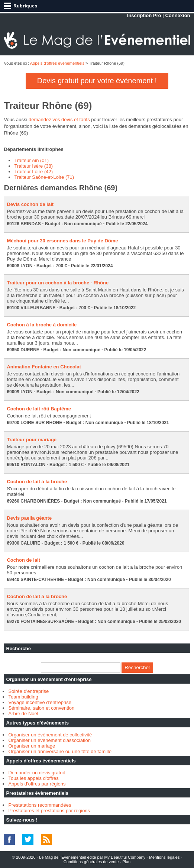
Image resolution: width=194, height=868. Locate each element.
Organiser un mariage (32, 746)
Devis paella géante (29, 518)
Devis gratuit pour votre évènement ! (97, 81)
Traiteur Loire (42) (33, 172)
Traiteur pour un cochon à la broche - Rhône (58, 283)
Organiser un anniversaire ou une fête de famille (60, 751)
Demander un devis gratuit (36, 773)
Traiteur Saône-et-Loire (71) (44, 177)
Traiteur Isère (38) (33, 166)
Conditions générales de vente (91, 862)
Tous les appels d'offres (33, 778)
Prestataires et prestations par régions (49, 811)
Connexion (177, 15)
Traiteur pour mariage (32, 440)
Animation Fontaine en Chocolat (44, 367)
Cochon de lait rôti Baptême (39, 409)
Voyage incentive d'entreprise (40, 702)
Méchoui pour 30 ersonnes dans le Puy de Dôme (62, 241)
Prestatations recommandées (40, 805)
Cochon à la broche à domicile (42, 325)
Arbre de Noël (23, 714)
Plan (126, 862)
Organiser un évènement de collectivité (50, 735)
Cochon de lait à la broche (37, 482)
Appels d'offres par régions (37, 784)
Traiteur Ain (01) (31, 160)
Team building (23, 697)
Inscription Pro (144, 15)
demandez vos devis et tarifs (59, 120)
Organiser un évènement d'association (49, 740)
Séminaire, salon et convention (41, 708)
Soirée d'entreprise (28, 691)
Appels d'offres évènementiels (57, 63)
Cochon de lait (23, 560)
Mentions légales (164, 857)
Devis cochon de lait (30, 204)
